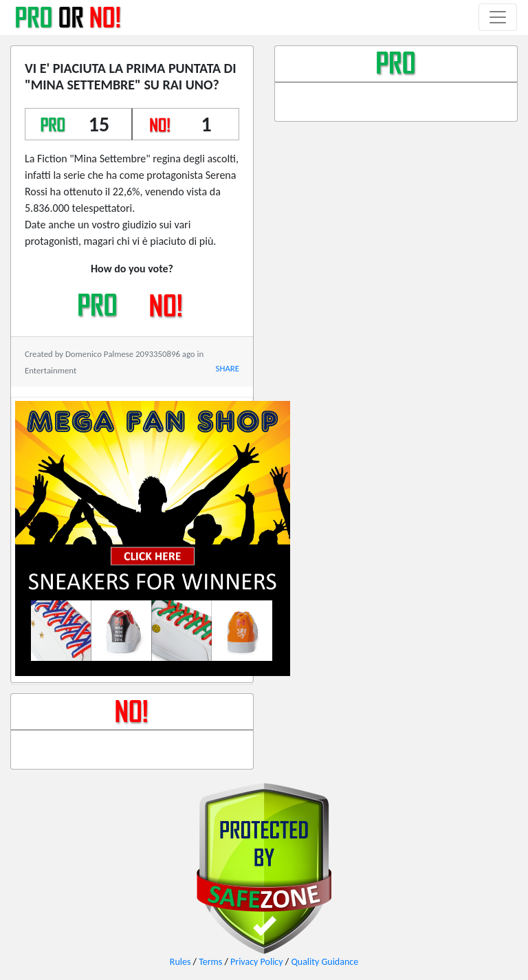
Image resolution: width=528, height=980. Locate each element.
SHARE (228, 368)
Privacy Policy (257, 962)
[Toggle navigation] (498, 17)
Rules (180, 962)
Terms (210, 962)
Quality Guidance (324, 962)
